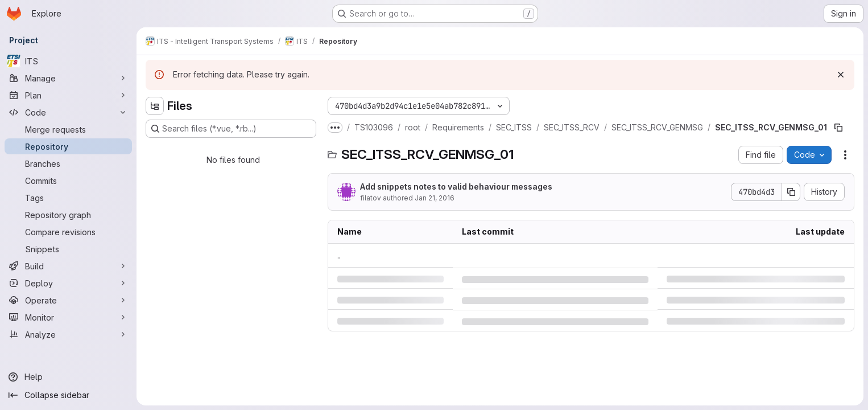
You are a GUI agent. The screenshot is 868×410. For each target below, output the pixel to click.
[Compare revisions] (68, 232)
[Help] (68, 377)
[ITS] (68, 61)
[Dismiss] (841, 75)
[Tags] (68, 198)
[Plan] (68, 95)
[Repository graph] (68, 215)
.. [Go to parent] (339, 255)
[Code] (68, 112)
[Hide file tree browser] (155, 106)
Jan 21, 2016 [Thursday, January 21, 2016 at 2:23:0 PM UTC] (435, 198)
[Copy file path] (838, 128)
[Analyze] (68, 334)
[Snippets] (68, 249)
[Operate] (68, 300)
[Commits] (68, 181)
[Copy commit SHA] (791, 192)
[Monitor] (68, 317)
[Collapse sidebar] (68, 395)
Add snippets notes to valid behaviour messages (456, 186)
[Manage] (68, 78)
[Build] (68, 266)
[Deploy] (68, 283)
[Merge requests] (68, 129)
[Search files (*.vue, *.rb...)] (231, 129)
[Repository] (68, 146)
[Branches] (68, 163)
